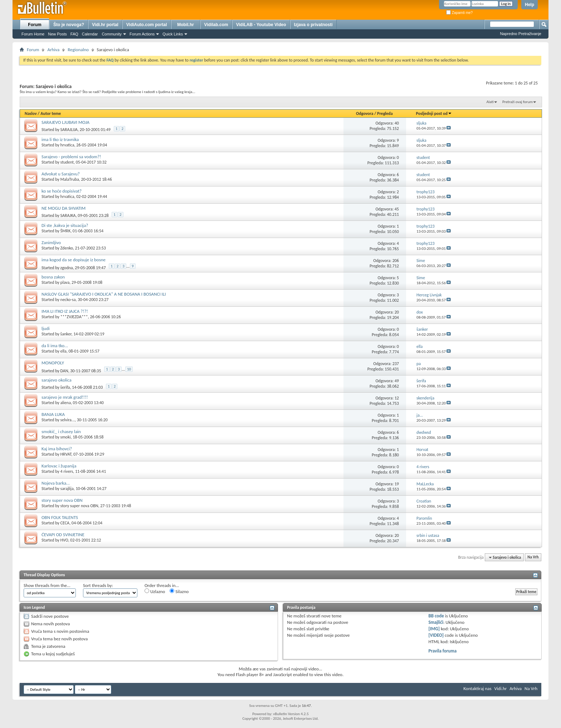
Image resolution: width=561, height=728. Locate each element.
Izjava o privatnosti (313, 25)
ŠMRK (66, 231)
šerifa (65, 387)
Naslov (31, 113)
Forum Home (33, 34)
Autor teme (51, 113)
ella (64, 351)
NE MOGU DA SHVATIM (64, 208)
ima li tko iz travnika (60, 139)
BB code (436, 616)
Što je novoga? (69, 25)
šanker (66, 334)
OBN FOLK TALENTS (60, 517)
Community (112, 34)
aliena (66, 403)
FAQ (74, 34)
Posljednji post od (434, 113)
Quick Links (173, 34)
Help (530, 5)
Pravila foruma (442, 651)
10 (129, 369)
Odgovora (365, 113)
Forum (35, 25)
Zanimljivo (51, 242)
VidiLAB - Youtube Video (261, 25)
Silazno (179, 591)
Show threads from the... (47, 585)
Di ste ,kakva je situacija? (65, 225)
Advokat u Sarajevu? (61, 174)
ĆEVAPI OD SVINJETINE (63, 535)
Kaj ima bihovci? (57, 449)
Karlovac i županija (59, 466)
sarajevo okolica (57, 380)
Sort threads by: (98, 585)
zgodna (67, 267)
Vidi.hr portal (105, 25)
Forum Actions (142, 34)
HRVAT (66, 454)
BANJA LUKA (53, 414)
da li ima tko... (55, 346)
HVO (64, 540)
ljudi (46, 328)
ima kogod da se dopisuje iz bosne (74, 260)
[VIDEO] (436, 635)
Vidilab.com (216, 25)
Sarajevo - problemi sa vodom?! (71, 157)
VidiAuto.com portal (147, 25)
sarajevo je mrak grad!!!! (65, 397)
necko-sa (68, 300)
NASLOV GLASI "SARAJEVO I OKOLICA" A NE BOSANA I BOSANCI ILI (104, 294)
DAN (64, 370)
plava (65, 282)
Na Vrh (533, 557)
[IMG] (434, 629)
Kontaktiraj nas (477, 688)
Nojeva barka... (56, 483)
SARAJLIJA (69, 130)
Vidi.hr (501, 688)
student (67, 162)
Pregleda (385, 113)
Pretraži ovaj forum (518, 102)
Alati (490, 102)
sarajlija (67, 489)
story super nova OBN (62, 500)
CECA (65, 523)
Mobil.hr (186, 25)
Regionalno (78, 50)
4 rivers (67, 471)
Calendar (90, 34)
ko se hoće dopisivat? (62, 191)
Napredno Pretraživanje (521, 34)
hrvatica (67, 145)
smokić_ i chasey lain (61, 431)
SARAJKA (68, 215)
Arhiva (53, 50)
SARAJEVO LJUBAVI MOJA (65, 122)
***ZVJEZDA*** (74, 317)
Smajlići (436, 622)
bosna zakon (53, 277)
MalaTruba (70, 179)
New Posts (57, 34)
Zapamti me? (459, 13)
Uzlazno (155, 591)
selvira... (68, 420)
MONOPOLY (53, 363)
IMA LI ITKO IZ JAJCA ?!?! (65, 311)
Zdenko (67, 248)
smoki (66, 437)
